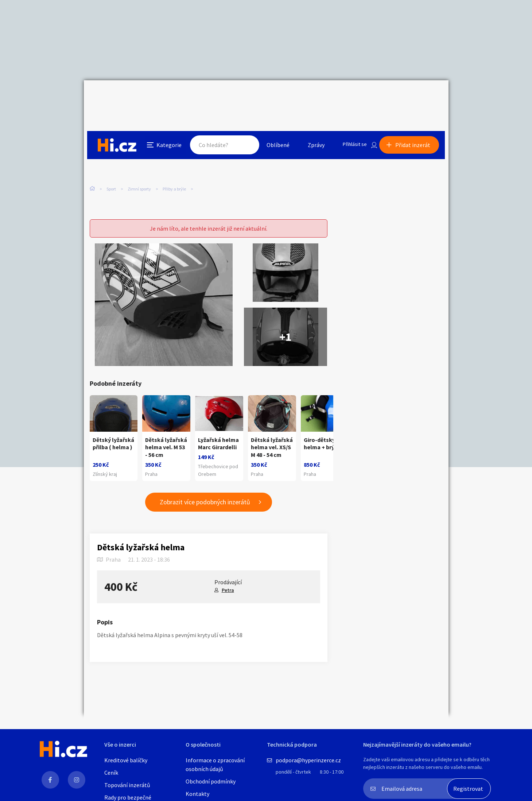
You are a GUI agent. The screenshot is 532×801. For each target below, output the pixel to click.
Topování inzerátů (127, 785)
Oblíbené (271, 96)
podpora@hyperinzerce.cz (308, 760)
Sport (111, 153)
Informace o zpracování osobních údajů (215, 765)
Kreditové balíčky (126, 760)
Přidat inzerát (416, 96)
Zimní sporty (139, 153)
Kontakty (197, 794)
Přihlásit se (350, 96)
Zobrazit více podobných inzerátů (205, 492)
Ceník (111, 773)
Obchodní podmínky (211, 781)
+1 (286, 312)
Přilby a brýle (174, 153)
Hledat (240, 96)
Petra (228, 579)
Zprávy (310, 96)
